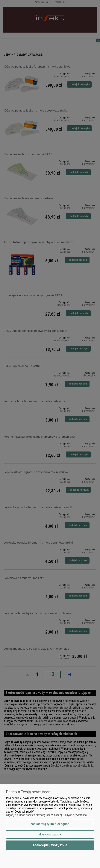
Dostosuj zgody (50, 834)
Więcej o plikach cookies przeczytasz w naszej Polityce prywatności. (47, 815)
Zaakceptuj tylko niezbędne (50, 824)
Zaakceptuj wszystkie (50, 845)
